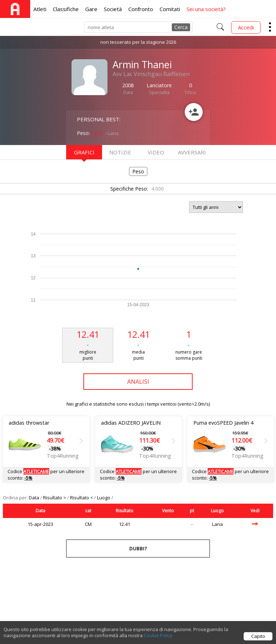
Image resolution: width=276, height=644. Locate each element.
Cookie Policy (158, 639)
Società (113, 9)
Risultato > (55, 498)
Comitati (170, 9)
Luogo (104, 498)
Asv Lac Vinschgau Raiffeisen (151, 74)
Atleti (40, 9)
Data (34, 498)
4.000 (158, 189)
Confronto (141, 9)
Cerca (181, 27)
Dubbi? (138, 549)
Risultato (125, 511)
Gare (91, 9)
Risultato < (82, 498)
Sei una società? (206, 9)
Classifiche (66, 9)
